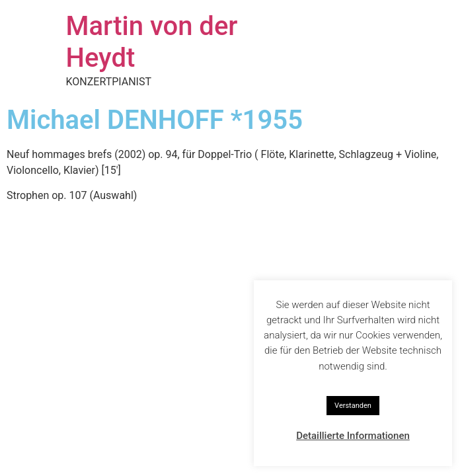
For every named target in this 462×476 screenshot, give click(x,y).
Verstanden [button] (353, 406)
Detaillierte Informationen (353, 436)
